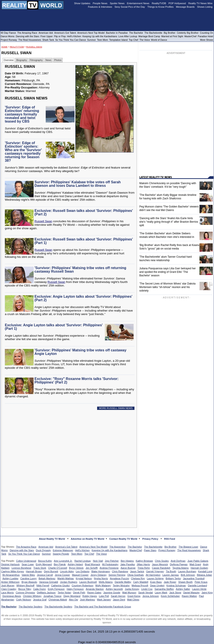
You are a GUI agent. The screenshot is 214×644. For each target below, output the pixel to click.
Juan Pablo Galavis (198, 561)
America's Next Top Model (93, 547)
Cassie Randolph (161, 568)
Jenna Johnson (151, 596)
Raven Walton (190, 596)
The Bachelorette (153, 547)
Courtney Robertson (82, 585)
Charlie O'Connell (58, 568)
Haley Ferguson (75, 589)
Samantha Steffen (164, 589)
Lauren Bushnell (88, 582)
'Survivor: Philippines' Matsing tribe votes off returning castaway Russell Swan (80, 270)
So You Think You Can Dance (24, 554)
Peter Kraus (201, 582)
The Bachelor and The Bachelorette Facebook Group (103, 607)
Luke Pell (104, 596)
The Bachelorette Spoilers (58, 607)
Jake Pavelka (128, 564)
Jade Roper (170, 582)
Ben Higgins (127, 561)
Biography (22, 60)
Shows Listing (205, 7)
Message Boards (185, 7)
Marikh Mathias (66, 578)
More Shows (207, 40)
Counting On (207, 33)
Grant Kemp (134, 596)
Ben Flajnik (60, 564)
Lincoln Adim (67, 571)
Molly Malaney (103, 585)
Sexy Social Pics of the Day (130, 7)
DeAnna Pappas (179, 564)
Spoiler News (117, 3)
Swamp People (61, 554)
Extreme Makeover (63, 550)
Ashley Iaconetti (114, 589)
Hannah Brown (34, 571)
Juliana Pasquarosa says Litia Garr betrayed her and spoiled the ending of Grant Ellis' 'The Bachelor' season (168, 272)
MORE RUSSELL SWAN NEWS (116, 408)
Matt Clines (133, 600)
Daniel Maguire (191, 593)
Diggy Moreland (72, 596)
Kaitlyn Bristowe (144, 561)
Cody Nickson (24, 600)
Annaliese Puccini (119, 578)
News (48, 60)
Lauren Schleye (155, 578)
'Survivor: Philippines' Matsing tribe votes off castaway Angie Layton (80, 352)
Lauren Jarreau (171, 575)
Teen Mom (77, 554)
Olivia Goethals (136, 575)
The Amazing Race (26, 547)
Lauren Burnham (187, 571)
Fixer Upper (47, 36)
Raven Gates (94, 593)
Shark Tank (48, 40)
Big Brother (170, 547)
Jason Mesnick (160, 564)
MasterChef (136, 550)
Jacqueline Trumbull (194, 578)
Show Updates (82, 3)
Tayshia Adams (181, 568)
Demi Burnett (51, 571)
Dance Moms (8, 36)
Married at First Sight (172, 36)
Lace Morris (7, 593)
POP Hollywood (177, 3)
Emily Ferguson (56, 589)
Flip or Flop (60, 36)
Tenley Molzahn (121, 585)
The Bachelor (135, 547)
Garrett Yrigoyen (155, 571)
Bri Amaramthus (11, 575)
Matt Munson (129, 593)
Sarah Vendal (145, 593)
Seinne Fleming (117, 575)
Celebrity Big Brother (188, 33)
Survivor (46, 554)
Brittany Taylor (173, 578)
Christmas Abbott (58, 600)
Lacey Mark (161, 593)
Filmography (36, 60)
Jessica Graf (40, 600)
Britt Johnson (188, 575)
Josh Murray (8, 585)
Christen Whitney (32, 596)
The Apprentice (118, 547)
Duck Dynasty (43, 550)
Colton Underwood (26, 561)
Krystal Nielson (84, 578)
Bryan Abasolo (29, 582)
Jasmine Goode (112, 593)
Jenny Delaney (99, 575)
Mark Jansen (104, 600)
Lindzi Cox (147, 589)
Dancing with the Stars (22, 550)
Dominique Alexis (12, 596)
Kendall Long (205, 571)
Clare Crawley (9, 589)
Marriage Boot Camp (149, 36)
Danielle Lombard (197, 585)
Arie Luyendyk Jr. (63, 561)
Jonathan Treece (53, 596)
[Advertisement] (70, 453)
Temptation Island (118, 40)
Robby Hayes (90, 596)
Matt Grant (195, 564)
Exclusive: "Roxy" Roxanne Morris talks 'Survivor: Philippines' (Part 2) (77, 381)
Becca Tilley (25, 589)
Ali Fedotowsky (110, 564)
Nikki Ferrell (43, 585)
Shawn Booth (185, 582)
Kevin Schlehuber (170, 596)
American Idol (46, 547)
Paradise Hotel (205, 36)
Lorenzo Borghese (22, 568)
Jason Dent (119, 600)
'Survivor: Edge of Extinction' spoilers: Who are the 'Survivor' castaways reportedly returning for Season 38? (23, 152)
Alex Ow (73, 600)
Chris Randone (120, 571)
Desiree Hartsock (10, 564)
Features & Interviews (100, 7)
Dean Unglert (157, 585)
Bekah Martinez (47, 578)
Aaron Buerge (128, 568)
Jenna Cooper (62, 575)
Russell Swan (34, 47)
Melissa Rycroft (140, 585)
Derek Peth (79, 593)
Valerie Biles (28, 575)
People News (100, 3)
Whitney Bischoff (25, 585)
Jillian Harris (143, 564)
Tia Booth (171, 571)
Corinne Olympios (25, 593)
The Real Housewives (189, 550)
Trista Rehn (144, 568)
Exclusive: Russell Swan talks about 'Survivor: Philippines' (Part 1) (84, 241)
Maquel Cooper (80, 575)
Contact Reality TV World (123, 539)
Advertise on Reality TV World (87, 539)
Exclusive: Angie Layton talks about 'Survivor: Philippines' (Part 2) (83, 298)
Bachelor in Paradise (117, 33)
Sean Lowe (28, 564)
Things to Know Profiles (160, 7)
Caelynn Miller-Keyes (13, 571)
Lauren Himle (199, 589)
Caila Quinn (39, 589)
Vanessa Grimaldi (49, 582)
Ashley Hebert (75, 564)
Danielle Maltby (123, 582)
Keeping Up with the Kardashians (110, 550)
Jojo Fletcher (112, 561)
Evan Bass (156, 582)
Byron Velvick (76, 568)
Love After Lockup (128, 36)
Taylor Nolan (64, 593)
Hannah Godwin (199, 568)
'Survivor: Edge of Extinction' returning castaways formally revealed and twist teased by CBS (22, 114)
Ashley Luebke (10, 578)
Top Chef (89, 554)
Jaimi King (207, 593)
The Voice (101, 554)
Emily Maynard (44, 564)
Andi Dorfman (178, 561)
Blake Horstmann (101, 571)
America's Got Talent (66, 547)
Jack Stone (175, 593)
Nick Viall (98, 561)
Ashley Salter (183, 589)
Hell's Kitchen (82, 550)
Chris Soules (162, 561)
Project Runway (167, 550)
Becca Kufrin (45, 561)
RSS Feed (170, 539)
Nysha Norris (101, 578)
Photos (58, 60)
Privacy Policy (150, 539)
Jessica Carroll (45, 575)
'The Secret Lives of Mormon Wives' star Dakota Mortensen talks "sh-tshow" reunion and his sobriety (167, 287)
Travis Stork (40, 568)
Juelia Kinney (132, 589)
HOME (4, 47)
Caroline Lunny (28, 578)
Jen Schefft (92, 568)
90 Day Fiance (8, 33)
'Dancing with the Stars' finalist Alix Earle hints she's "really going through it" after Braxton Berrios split (169, 222)
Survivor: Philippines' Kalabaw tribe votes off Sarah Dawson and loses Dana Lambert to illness (78, 184)
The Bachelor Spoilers (30, 607)
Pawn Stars (150, 550)
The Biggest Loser (188, 547)
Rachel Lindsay (83, 561)
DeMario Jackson (46, 593)
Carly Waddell (141, 582)
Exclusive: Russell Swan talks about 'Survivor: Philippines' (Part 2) (84, 212)
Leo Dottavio (83, 571)
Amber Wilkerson (10, 582)
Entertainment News (138, 3)
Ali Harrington (153, 575)
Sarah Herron (118, 596)
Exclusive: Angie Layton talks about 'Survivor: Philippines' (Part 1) (54, 327)
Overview (9, 60)
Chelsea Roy (138, 578)
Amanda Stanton (95, 589)
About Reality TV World (52, 539)
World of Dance (159, 40)
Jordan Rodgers (69, 582)
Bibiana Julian (204, 575)
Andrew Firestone (109, 568)
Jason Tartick (137, 571)
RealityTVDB (17, 47)
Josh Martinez (87, 600)
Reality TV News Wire (200, 3)
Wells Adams (106, 582)
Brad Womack (93, 564)
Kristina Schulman (176, 585)
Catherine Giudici (60, 585)
